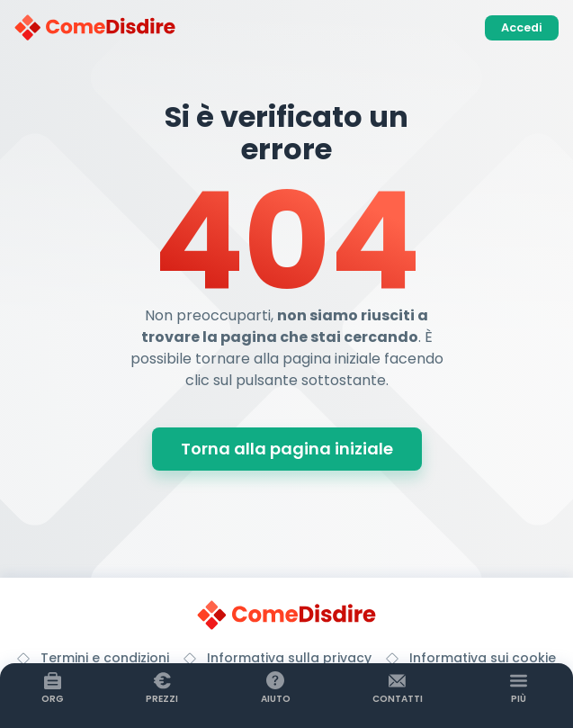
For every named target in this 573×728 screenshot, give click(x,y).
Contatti (398, 699)
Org (53, 699)
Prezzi (162, 699)
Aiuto (276, 699)
